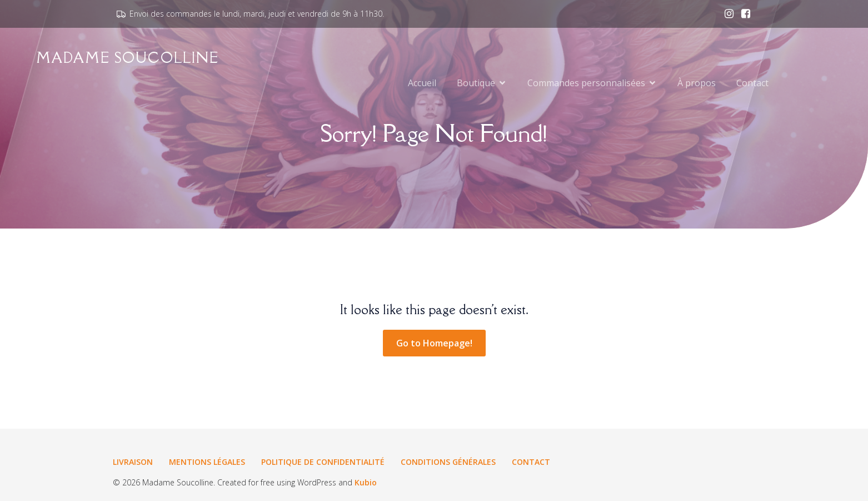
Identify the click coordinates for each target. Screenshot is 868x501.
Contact (752, 83)
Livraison (133, 462)
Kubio (366, 482)
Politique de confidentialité (323, 462)
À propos (697, 83)
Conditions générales (448, 462)
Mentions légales (207, 462)
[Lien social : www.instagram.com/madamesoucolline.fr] (726, 14)
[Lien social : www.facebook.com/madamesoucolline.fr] (743, 14)
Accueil (422, 83)
